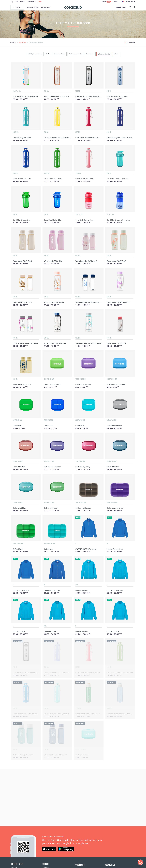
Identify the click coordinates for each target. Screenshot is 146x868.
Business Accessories (76, 55)
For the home (90, 55)
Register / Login (121, 7)
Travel (117, 55)
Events (104, 2)
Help (116, 2)
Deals (40, 2)
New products (32, 2)
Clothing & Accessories (35, 55)
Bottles (48, 55)
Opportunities (46, 7)
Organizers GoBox (60, 55)
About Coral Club (33, 7)
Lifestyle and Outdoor (104, 55)
